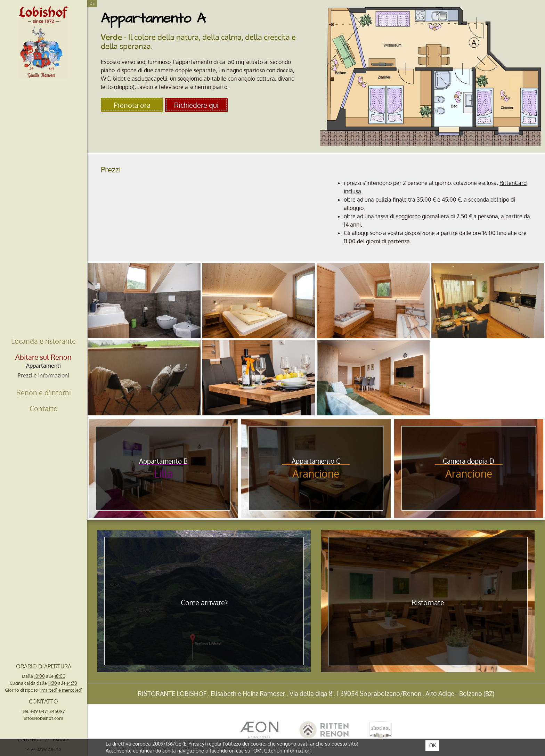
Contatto (44, 408)
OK (433, 745)
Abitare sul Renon (43, 357)
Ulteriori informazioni (288, 751)
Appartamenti (43, 366)
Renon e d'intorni (44, 392)
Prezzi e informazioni (43, 375)
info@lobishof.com (43, 718)
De (92, 3)
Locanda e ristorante (43, 341)
